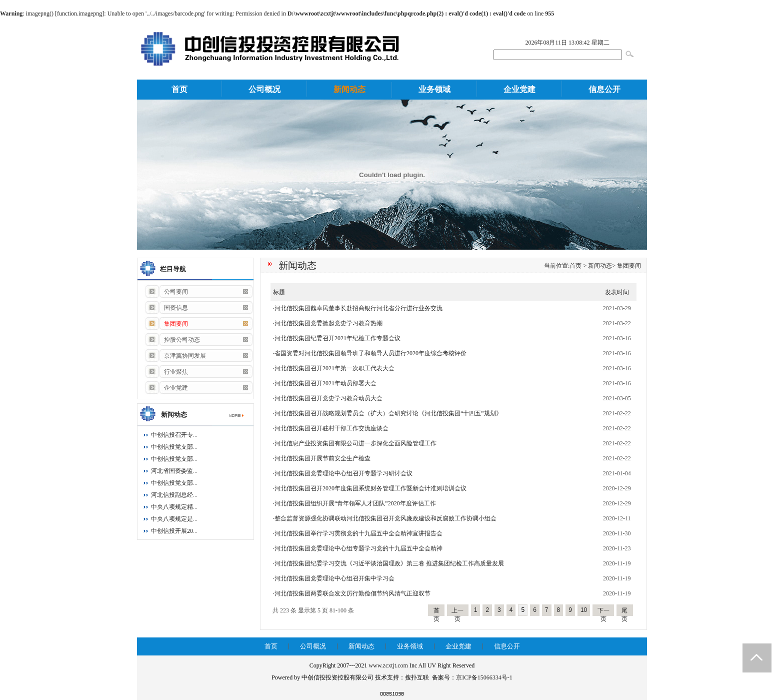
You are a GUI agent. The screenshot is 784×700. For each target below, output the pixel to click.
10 (584, 610)
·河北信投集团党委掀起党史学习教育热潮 (328, 323)
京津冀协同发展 (175, 356)
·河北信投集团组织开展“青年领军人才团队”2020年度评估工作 (354, 503)
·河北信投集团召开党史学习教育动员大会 (328, 398)
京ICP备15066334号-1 (484, 677)
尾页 (624, 611)
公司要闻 (166, 292)
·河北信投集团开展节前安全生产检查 (322, 458)
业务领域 (434, 89)
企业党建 (519, 89)
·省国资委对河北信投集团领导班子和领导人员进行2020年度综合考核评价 (370, 353)
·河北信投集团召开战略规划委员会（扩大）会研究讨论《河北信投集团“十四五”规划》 (387, 413)
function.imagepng (79, 14)
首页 (179, 89)
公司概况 (264, 89)
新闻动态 (349, 89)
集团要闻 (629, 266)
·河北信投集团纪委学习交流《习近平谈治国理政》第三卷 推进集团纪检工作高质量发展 (388, 563)
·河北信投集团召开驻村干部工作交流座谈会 (331, 428)
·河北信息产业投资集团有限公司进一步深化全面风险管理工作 (355, 443)
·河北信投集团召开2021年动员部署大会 (325, 383)
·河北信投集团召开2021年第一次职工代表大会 (334, 368)
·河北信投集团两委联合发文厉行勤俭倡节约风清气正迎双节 (352, 593)
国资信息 (166, 308)
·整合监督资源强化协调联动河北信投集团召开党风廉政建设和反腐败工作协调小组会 (385, 518)
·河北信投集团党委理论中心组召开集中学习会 (334, 578)
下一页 (603, 611)
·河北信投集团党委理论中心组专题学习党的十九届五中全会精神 (358, 548)
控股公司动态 (172, 340)
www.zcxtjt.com (388, 665)
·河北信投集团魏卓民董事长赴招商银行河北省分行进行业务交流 (358, 308)
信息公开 (604, 89)
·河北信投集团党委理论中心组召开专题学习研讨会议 (343, 473)
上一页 (457, 611)
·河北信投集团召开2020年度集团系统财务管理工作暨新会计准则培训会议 (370, 488)
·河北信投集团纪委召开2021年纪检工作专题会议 (337, 338)
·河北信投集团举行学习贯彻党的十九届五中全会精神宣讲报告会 (358, 533)
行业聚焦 (166, 372)
